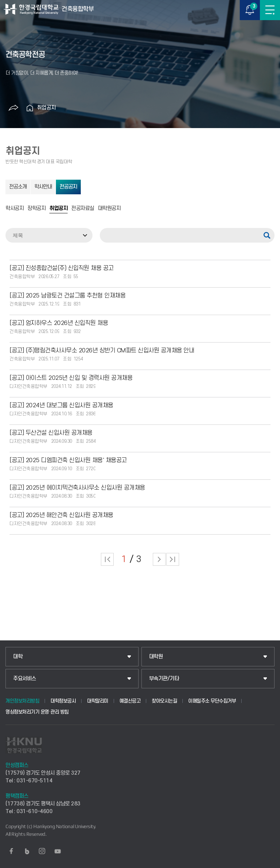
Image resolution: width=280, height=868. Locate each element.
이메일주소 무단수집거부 (212, 701)
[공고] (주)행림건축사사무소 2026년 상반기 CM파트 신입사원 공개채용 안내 (102, 351)
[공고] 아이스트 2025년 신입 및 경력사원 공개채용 (71, 378)
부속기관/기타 (164, 679)
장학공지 (37, 209)
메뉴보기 (270, 10)
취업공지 (46, 108)
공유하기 (13, 108)
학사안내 (43, 187)
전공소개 (18, 187)
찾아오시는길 (164, 701)
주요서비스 (25, 679)
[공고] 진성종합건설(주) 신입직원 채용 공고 (62, 268)
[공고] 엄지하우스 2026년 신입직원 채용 (59, 323)
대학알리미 (98, 701)
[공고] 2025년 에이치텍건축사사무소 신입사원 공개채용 (77, 488)
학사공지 (15, 209)
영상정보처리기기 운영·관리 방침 (37, 712)
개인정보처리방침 (22, 701)
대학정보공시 (63, 701)
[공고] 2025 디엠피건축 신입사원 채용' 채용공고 (68, 460)
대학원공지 (109, 209)
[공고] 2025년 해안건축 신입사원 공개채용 (61, 515)
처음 (107, 559)
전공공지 (68, 187)
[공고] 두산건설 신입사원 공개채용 (51, 433)
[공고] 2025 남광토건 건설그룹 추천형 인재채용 (67, 296)
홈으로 (30, 108)
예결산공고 (130, 701)
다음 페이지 (159, 559)
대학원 (156, 657)
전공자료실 (83, 209)
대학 (18, 657)
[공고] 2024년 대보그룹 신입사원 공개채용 (61, 405)
